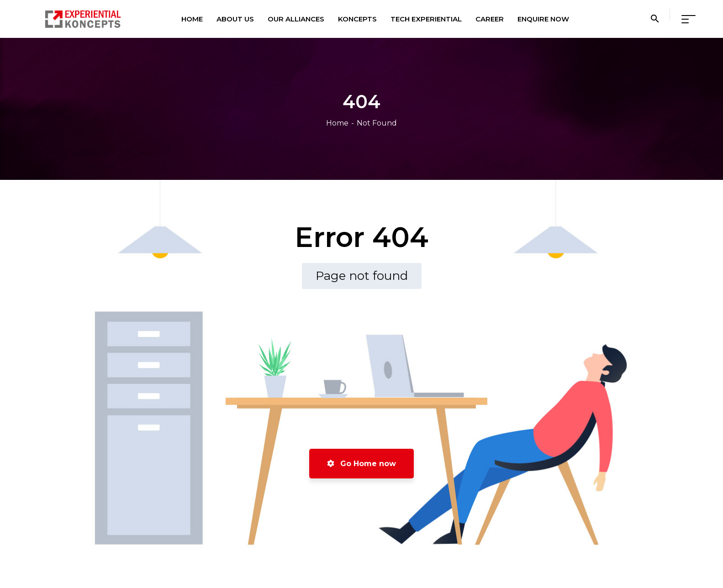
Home (337, 123)
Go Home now (361, 464)
